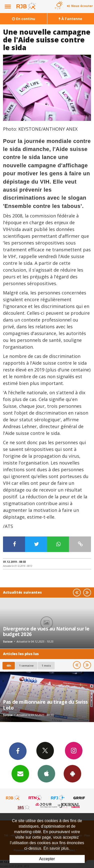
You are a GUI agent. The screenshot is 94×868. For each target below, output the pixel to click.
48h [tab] (9, 665)
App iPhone (46, 773)
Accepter (47, 859)
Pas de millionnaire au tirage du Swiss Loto (45, 705)
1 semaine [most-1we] (26, 665)
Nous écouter (82, 6)
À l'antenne (70, 19)
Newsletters (20, 773)
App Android (72, 773)
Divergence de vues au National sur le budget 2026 (46, 631)
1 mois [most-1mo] (46, 665)
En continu (24, 19)
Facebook (18, 751)
